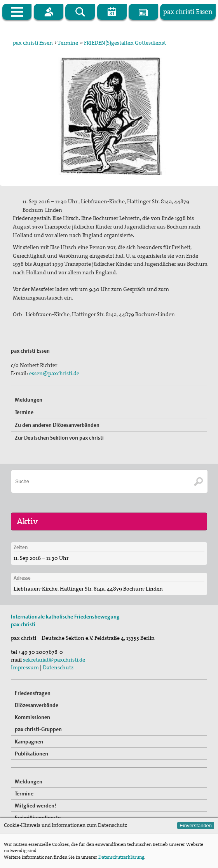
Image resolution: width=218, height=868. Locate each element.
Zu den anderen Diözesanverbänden (57, 425)
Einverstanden (196, 826)
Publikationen (31, 754)
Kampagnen (29, 742)
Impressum (25, 667)
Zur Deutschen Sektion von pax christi (59, 438)
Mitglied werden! (36, 806)
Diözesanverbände (37, 705)
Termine (68, 43)
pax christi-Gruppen (38, 729)
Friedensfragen (33, 693)
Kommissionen (32, 717)
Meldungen (29, 400)
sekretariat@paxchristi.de (54, 660)
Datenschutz (58, 667)
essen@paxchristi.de (54, 373)
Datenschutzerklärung (121, 857)
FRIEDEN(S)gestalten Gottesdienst (125, 43)
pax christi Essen (33, 43)
